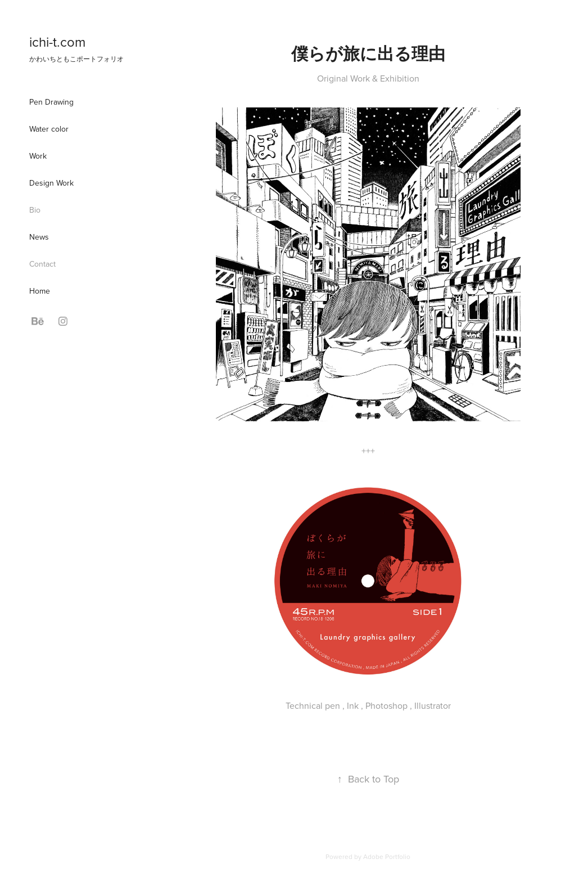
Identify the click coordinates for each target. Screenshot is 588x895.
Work (38, 156)
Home (40, 291)
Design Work (51, 183)
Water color (49, 129)
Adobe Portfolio (387, 856)
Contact (42, 264)
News (39, 237)
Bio (35, 210)
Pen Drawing (51, 102)
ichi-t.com (57, 42)
